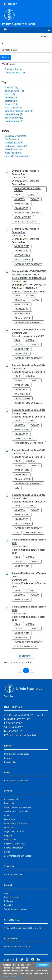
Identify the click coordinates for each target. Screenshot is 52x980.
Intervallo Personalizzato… (18, 156)
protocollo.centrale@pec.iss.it (23, 735)
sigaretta (12, 101)
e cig (17, 488)
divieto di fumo (14, 118)
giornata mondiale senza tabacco (28, 189)
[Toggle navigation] (5, 30)
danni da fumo (14, 91)
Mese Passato (14, 149)
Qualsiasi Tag (12, 87)
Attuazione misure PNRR (16, 780)
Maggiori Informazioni (12, 977)
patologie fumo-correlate (19, 111)
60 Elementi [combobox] (27, 656)
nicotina (11, 98)
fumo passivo (13, 108)
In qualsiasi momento (16, 136)
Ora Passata (13, 139)
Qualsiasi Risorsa (14, 69)
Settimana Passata (16, 146)
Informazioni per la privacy (17, 754)
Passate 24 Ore (14, 143)
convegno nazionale (25, 647)
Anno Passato (14, 153)
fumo (10, 94)
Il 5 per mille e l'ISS (13, 874)
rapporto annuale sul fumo (29, 443)
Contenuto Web (15, 73)
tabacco (11, 104)
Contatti (8, 758)
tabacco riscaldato (25, 439)
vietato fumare (14, 114)
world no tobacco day (26, 222)
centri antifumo (14, 121)
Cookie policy (10, 762)
